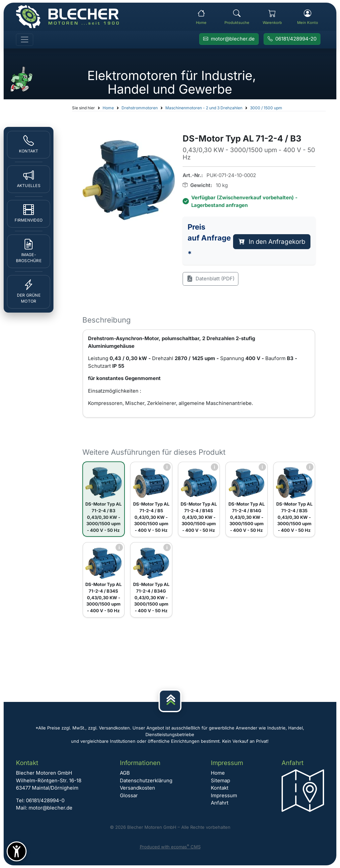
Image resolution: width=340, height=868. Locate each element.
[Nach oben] (170, 701)
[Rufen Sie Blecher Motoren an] (292, 39)
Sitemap (220, 780)
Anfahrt (220, 803)
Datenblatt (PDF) (211, 279)
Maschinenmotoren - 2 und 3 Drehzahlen (204, 108)
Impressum (224, 795)
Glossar (129, 795)
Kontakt (220, 788)
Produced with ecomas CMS (170, 847)
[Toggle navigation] (25, 40)
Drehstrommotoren (140, 108)
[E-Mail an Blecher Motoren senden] (229, 39)
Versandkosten (137, 788)
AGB (125, 773)
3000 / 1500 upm (266, 108)
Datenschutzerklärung (146, 780)
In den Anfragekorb (272, 242)
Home (108, 108)
